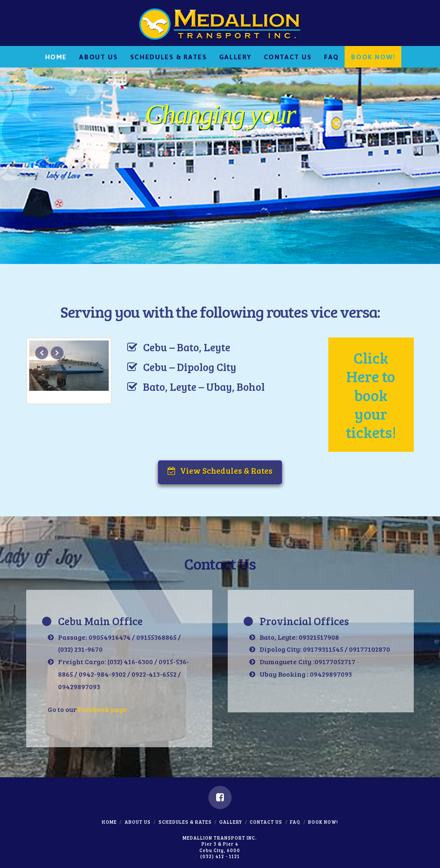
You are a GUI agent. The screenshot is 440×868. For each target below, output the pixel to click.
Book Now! (323, 822)
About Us (138, 822)
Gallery (231, 822)
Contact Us (266, 822)
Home (109, 822)
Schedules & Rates (185, 822)
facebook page (102, 709)
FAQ (295, 822)
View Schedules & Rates (220, 471)
